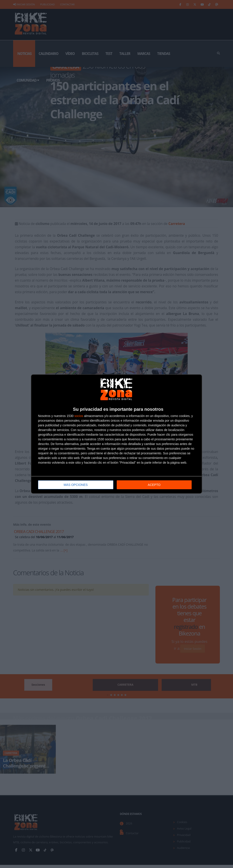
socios (79, 416)
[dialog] (116, 434)
